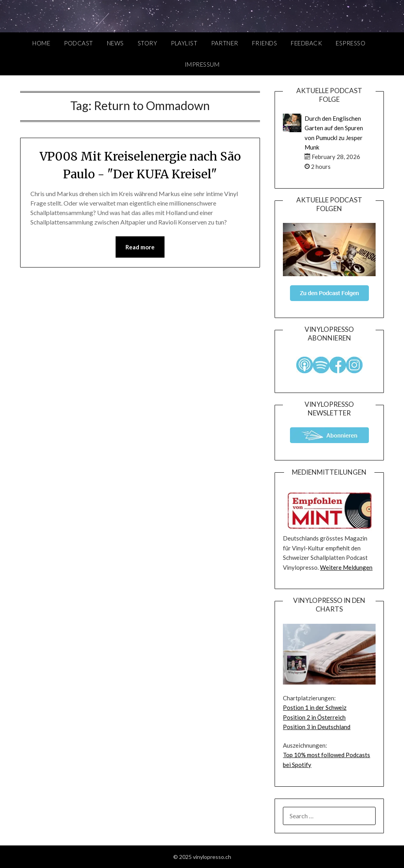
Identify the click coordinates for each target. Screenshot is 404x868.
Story (148, 43)
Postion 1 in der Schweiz (315, 707)
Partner (225, 43)
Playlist (184, 43)
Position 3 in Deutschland (317, 727)
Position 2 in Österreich (314, 717)
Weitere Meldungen (346, 567)
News (115, 43)
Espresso (351, 43)
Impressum (202, 64)
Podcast (79, 43)
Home (41, 43)
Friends (265, 43)
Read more (140, 247)
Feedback (306, 43)
